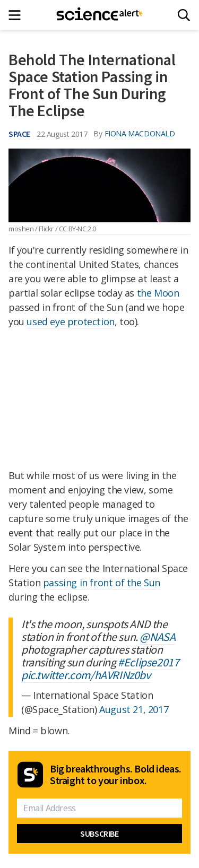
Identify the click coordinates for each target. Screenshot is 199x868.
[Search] (184, 15)
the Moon (158, 293)
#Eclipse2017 (148, 662)
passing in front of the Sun (102, 583)
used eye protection (70, 322)
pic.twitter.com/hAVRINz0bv (86, 675)
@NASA (157, 637)
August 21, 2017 (134, 709)
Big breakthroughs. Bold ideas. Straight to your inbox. (116, 775)
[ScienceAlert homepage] (99, 15)
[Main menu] (18, 15)
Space (19, 134)
